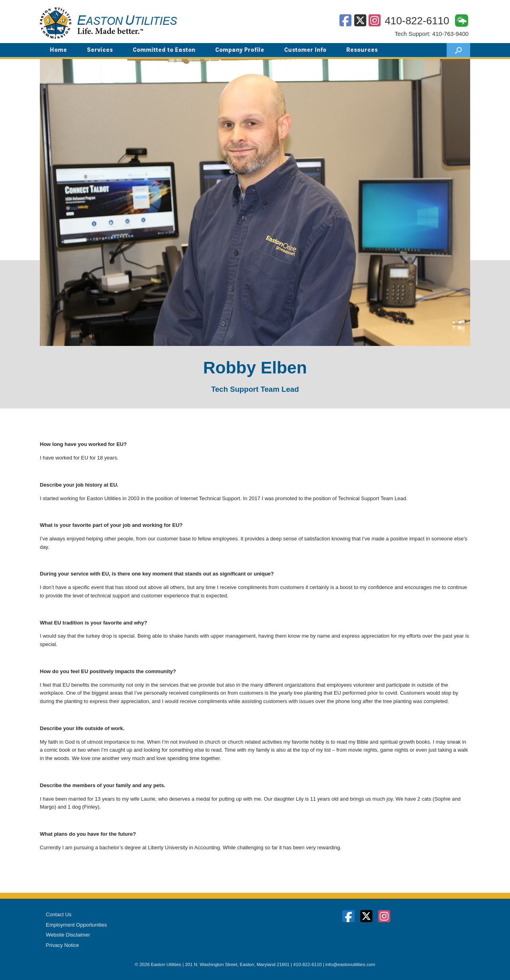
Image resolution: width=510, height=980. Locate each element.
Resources (362, 50)
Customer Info (305, 50)
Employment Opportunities (76, 925)
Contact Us (59, 914)
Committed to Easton (164, 50)
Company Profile (240, 50)
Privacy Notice (62, 945)
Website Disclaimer (68, 935)
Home (58, 50)
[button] (458, 50)
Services (100, 50)
